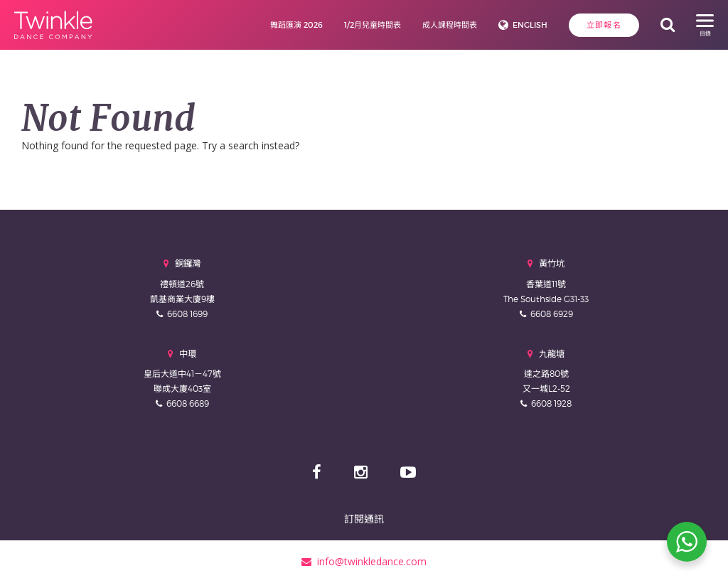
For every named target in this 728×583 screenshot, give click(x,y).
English (530, 25)
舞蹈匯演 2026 (296, 25)
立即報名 (604, 25)
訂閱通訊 (364, 519)
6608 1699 (187, 314)
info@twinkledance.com (364, 561)
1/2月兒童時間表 (373, 25)
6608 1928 (551, 403)
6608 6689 (188, 403)
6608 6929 (552, 314)
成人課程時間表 (450, 25)
